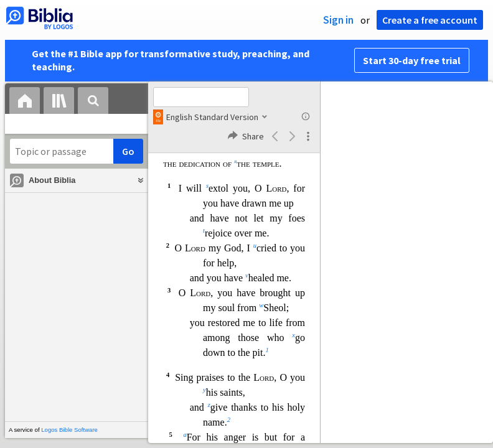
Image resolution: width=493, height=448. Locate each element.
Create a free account (430, 20)
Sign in (338, 20)
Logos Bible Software (69, 430)
